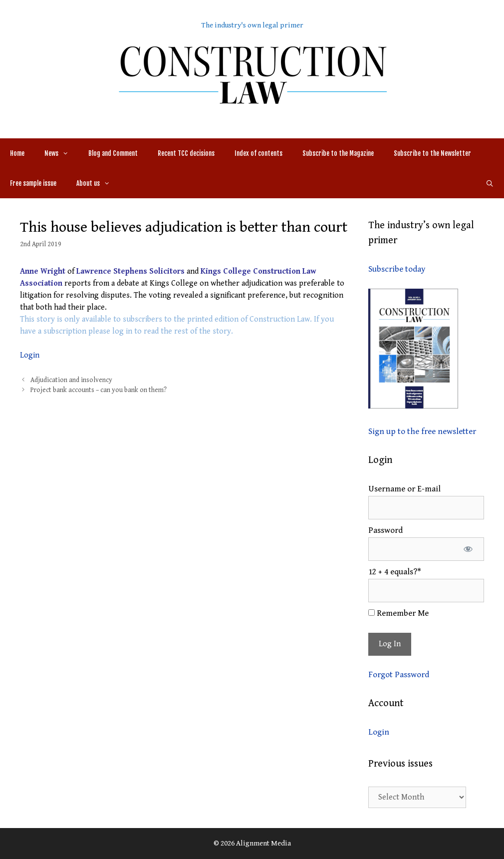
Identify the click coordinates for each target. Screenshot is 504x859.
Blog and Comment (113, 153)
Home (17, 153)
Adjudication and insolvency (71, 380)
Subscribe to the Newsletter (432, 153)
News (61, 153)
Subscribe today (397, 269)
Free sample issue (33, 183)
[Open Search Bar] (490, 183)
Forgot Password (399, 675)
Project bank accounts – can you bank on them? (99, 390)
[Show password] (468, 549)
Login (30, 355)
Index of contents (258, 153)
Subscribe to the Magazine (338, 153)
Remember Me (398, 613)
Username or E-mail (404, 489)
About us (98, 183)
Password (385, 530)
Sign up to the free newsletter (422, 431)
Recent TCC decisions (186, 153)
